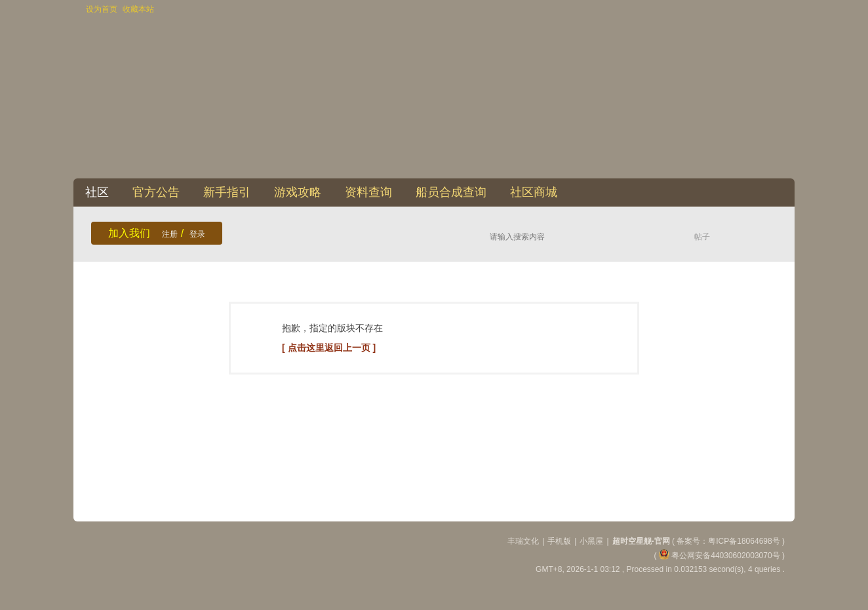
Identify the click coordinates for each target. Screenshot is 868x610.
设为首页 (102, 9)
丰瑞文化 (523, 541)
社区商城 (534, 192)
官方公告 (156, 192)
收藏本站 (138, 9)
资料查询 (368, 192)
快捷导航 (779, 193)
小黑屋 (591, 541)
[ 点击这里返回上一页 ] (329, 348)
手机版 (559, 541)
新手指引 (227, 192)
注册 (170, 234)
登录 (197, 234)
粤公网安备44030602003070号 (720, 556)
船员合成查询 (451, 192)
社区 (97, 192)
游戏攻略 (298, 192)
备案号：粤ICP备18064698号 (729, 541)
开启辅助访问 (781, 9)
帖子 (702, 237)
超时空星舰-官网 (641, 541)
